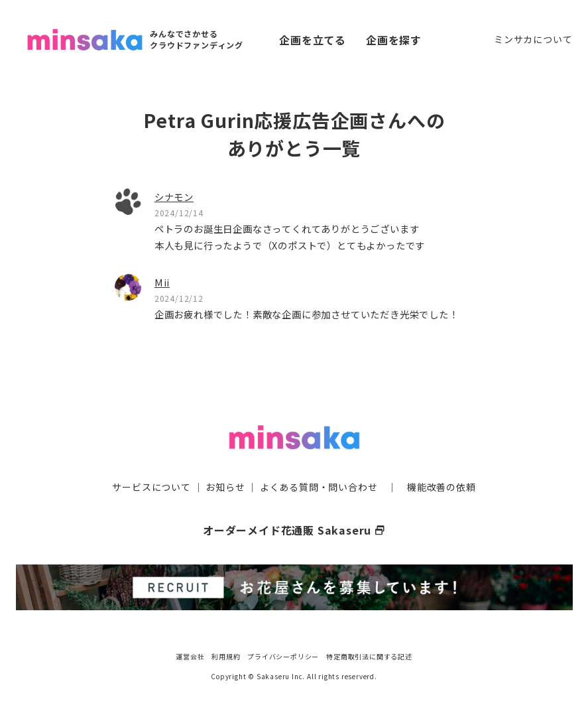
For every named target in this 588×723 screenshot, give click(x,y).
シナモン (174, 197)
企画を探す (394, 40)
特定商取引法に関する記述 (369, 656)
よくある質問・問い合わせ (319, 487)
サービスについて (151, 487)
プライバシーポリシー (283, 656)
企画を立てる (313, 40)
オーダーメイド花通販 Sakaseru (294, 530)
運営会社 (190, 656)
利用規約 (226, 656)
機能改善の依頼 (441, 487)
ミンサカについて (533, 39)
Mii (162, 282)
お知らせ (225, 487)
